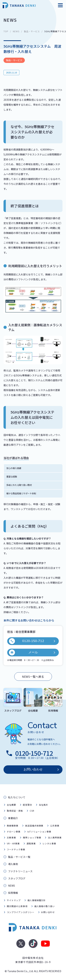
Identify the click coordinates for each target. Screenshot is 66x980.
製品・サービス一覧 (19, 857)
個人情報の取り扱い (45, 906)
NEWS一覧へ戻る (33, 677)
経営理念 (27, 805)
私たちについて (17, 797)
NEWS (16, 31)
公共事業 (55, 826)
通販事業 (31, 843)
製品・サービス (32, 31)
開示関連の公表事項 (17, 906)
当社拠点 (43, 805)
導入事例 (13, 864)
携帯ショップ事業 (32, 837)
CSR (32, 811)
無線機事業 (13, 826)
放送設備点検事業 (34, 826)
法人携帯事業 (55, 837)
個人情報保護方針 (37, 900)
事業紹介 (13, 818)
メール (23, 652)
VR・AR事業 (13, 843)
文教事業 (11, 837)
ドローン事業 (14, 832)
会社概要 (11, 805)
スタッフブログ (17, 878)
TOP (6, 31)
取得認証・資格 (15, 811)
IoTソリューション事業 (39, 832)
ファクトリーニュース (20, 871)
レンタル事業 (49, 843)
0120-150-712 (26, 641)
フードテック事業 (16, 849)
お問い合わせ (33, 769)
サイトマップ (14, 900)
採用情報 (13, 893)
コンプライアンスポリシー (21, 912)
